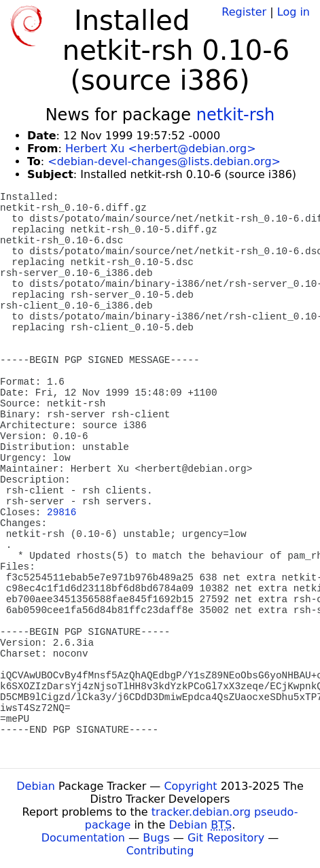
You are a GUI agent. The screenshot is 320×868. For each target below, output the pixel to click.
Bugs (156, 838)
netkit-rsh (236, 115)
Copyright (190, 786)
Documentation (83, 838)
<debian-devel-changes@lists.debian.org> (164, 161)
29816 (61, 513)
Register (244, 12)
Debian (36, 786)
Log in (294, 12)
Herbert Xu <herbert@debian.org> (161, 149)
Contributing (160, 851)
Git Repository (226, 838)
